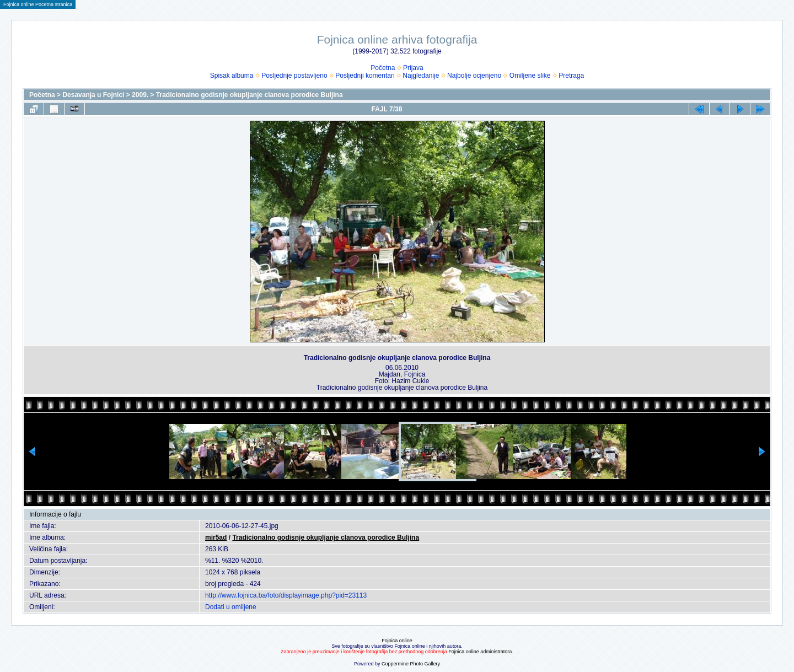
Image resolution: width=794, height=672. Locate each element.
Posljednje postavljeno (294, 76)
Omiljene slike (530, 76)
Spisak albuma (232, 76)
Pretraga (571, 76)
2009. (140, 95)
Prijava (413, 68)
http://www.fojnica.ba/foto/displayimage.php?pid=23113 (286, 595)
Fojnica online (397, 641)
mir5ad (216, 537)
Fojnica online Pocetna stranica (38, 4)
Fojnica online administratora (480, 652)
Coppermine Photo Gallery (411, 664)
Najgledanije (421, 76)
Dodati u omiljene (231, 607)
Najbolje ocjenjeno (474, 76)
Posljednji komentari (365, 76)
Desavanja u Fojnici (93, 95)
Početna (383, 68)
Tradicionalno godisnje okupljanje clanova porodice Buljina (250, 95)
